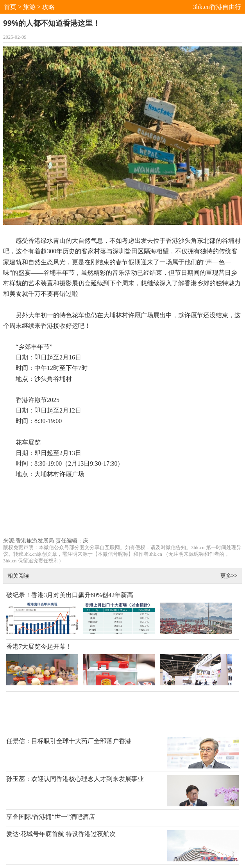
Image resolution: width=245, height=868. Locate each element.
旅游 (29, 7)
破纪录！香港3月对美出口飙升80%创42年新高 (70, 595)
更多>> (229, 575)
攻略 (48, 7)
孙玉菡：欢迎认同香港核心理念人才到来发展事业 (75, 779)
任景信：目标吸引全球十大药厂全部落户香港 (69, 741)
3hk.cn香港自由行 (217, 7)
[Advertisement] (122, 512)
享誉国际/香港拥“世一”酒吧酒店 (51, 817)
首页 (10, 7)
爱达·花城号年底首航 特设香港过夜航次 (61, 834)
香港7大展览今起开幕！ (39, 647)
